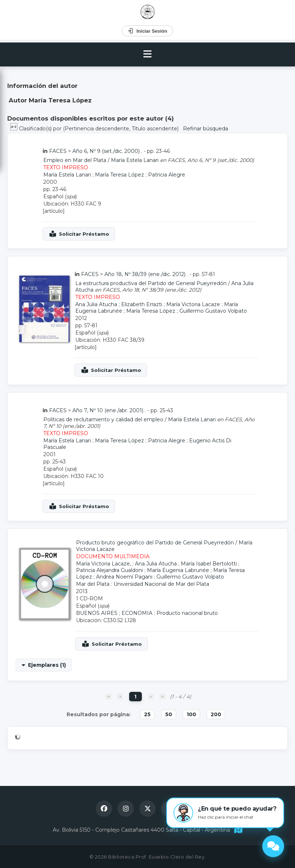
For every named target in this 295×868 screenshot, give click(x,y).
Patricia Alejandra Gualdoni (109, 570)
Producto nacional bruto (187, 613)
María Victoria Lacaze (193, 304)
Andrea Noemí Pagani (124, 577)
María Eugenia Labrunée (178, 570)
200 (216, 714)
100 (191, 714)
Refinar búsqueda (206, 129)
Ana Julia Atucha (96, 304)
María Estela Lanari (135, 160)
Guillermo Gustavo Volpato (213, 311)
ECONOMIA (137, 613)
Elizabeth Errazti (142, 304)
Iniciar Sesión (147, 31)
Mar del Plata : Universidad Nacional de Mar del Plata (143, 584)
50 (169, 714)
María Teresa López (119, 175)
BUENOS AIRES (97, 613)
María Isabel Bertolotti (209, 564)
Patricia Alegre (167, 175)
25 (147, 714)
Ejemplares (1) (47, 665)
